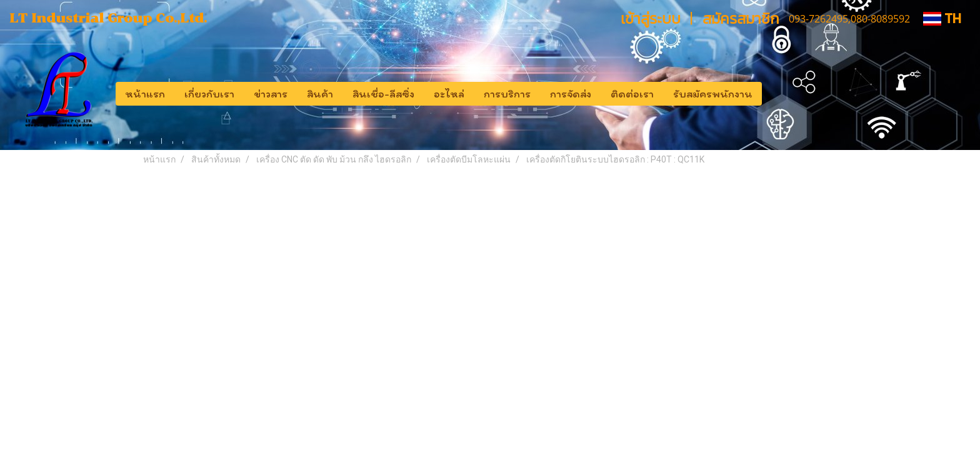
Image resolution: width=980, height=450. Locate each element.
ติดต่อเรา (632, 94)
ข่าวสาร (271, 94)
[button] (773, 94)
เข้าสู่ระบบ (651, 18)
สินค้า (320, 94)
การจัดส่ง (571, 94)
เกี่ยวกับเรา (209, 94)
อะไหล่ (449, 94)
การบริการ (507, 94)
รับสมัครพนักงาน (713, 94)
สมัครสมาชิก (741, 18)
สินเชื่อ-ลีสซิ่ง (383, 94)
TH (942, 18)
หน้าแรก (145, 94)
